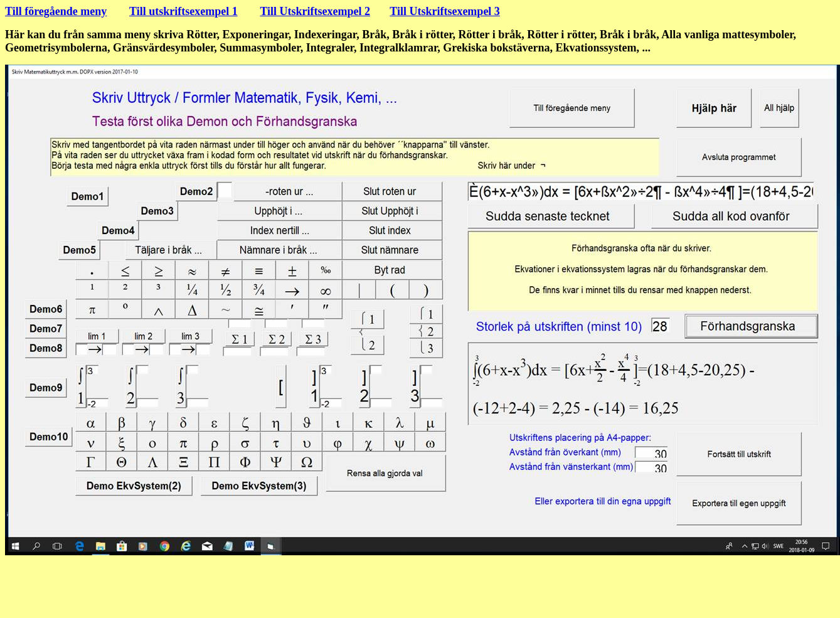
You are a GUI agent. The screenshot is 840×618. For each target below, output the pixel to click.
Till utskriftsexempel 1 (183, 11)
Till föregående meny (56, 11)
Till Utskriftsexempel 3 (445, 11)
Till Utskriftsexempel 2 (315, 11)
